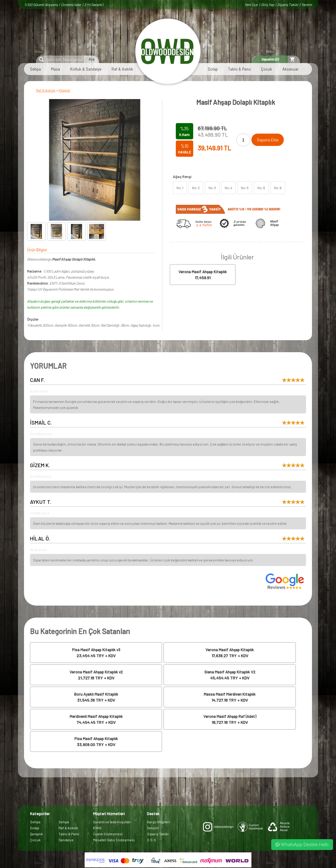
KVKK (97, 828)
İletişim (153, 828)
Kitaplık (64, 90)
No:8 (278, 188)
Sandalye (66, 840)
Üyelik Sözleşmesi (108, 834)
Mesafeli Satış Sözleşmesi (114, 840)
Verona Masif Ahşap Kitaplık (203, 272)
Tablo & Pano (239, 69)
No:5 (245, 188)
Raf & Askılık (122, 69)
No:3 (212, 188)
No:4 (228, 188)
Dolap (213, 69)
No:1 (180, 188)
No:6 (261, 188)
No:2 (196, 188)
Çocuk (267, 69)
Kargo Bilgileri (158, 822)
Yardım (307, 5)
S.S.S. (152, 840)
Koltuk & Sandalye (86, 69)
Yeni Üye (251, 5)
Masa (55, 69)
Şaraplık (36, 834)
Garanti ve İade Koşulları (112, 822)
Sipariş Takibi (288, 5)
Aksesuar (291, 69)
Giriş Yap (268, 5)
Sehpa (35, 69)
